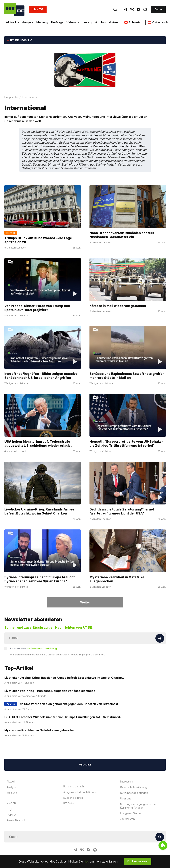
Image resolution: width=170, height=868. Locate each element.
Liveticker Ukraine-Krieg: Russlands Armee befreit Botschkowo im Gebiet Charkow (39, 511)
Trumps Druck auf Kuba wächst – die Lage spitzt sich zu (38, 240)
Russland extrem (73, 798)
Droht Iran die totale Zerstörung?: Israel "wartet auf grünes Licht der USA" (122, 511)
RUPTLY (12, 815)
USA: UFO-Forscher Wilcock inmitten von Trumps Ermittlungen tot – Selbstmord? (63, 717)
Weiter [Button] (85, 602)
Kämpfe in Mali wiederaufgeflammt (118, 306)
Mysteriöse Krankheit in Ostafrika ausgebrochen (117, 579)
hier (86, 861)
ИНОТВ (11, 803)
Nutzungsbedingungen (134, 793)
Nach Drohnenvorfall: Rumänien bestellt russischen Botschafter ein (122, 235)
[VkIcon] (132, 9)
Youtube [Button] (85, 765)
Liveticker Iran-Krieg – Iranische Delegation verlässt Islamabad (50, 691)
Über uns (126, 798)
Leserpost (90, 22)
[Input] (85, 638)
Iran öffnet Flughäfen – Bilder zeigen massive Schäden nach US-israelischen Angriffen (41, 376)
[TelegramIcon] (125, 9)
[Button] (160, 638)
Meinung (42, 22)
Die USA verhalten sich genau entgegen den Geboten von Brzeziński (68, 704)
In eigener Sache (130, 813)
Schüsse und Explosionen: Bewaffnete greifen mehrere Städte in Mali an (127, 376)
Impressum (127, 781)
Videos (73, 22)
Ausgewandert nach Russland (81, 792)
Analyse (28, 22)
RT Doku (69, 803)
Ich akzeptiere (34, 648)
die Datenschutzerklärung (42, 648)
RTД (9, 809)
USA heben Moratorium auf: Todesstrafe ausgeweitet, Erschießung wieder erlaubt (38, 444)
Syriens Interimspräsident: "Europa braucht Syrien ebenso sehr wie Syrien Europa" (40, 579)
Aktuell (13, 22)
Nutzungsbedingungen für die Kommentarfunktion (138, 806)
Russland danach (74, 786)
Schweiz (132, 22)
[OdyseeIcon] (145, 9)
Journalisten (109, 22)
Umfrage (57, 22)
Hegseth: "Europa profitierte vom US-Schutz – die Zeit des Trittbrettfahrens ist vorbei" (126, 444)
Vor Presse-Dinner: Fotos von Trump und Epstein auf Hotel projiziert (37, 308)
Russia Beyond (16, 820)
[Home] (14, 9)
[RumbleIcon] (139, 9)
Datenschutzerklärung (134, 787)
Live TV (38, 9)
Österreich (158, 22)
